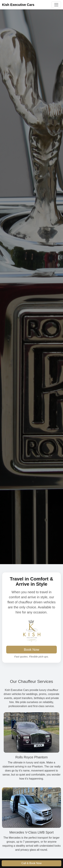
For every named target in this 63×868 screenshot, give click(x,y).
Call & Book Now (31, 863)
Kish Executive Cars (18, 5)
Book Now (32, 650)
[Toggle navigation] (56, 5)
